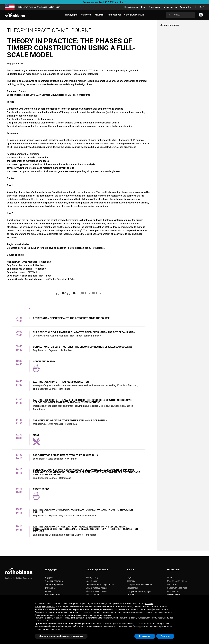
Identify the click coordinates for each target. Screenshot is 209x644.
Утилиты (99, 15)
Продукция (71, 15)
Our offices (172, 584)
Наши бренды (131, 7)
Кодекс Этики (92, 595)
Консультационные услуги (139, 591)
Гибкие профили (53, 595)
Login (129, 577)
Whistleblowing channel (96, 591)
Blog (143, 7)
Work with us (186, 7)
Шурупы (49, 577)
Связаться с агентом (177, 588)
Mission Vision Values (177, 581)
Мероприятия (170, 7)
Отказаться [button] (145, 636)
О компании (155, 7)
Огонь (48, 591)
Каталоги (131, 581)
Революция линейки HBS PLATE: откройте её (105, 2)
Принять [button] (165, 636)
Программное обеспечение (139, 584)
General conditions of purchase (100, 584)
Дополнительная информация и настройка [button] (61, 636)
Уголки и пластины (54, 581)
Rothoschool (132, 588)
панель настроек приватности (49, 629)
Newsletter (131, 595)
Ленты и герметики (54, 584)
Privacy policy (92, 577)
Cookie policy (92, 581)
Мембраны (50, 588)
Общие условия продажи (98, 588)
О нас (170, 577)
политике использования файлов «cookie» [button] (148, 609)
